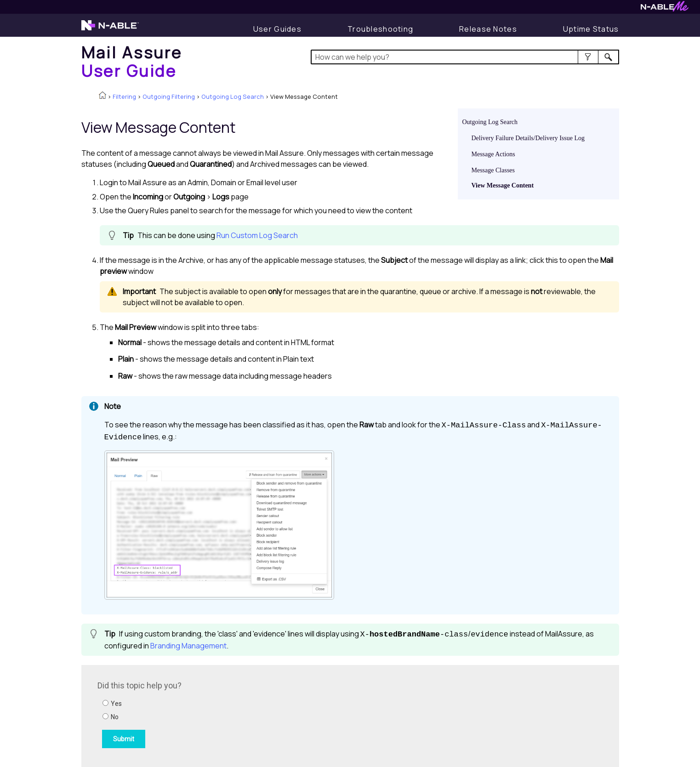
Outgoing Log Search (233, 97)
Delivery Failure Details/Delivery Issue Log (528, 138)
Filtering (124, 97)
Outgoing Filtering (169, 97)
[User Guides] (277, 29)
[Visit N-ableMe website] (665, 9)
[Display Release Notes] (488, 29)
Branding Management (188, 646)
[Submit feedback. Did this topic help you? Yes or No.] (222, 715)
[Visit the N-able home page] (110, 29)
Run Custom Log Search (257, 235)
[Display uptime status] (591, 29)
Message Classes (493, 170)
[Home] (132, 61)
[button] (588, 57)
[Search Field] (465, 57)
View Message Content (503, 185)
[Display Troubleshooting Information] (380, 29)
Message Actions (493, 154)
